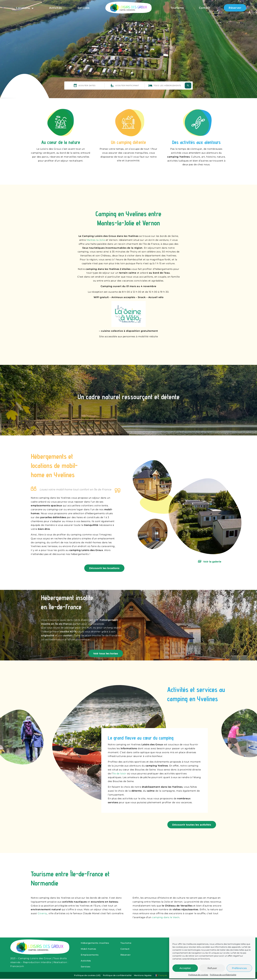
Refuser (212, 968)
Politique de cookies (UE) (89, 977)
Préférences (239, 968)
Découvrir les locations (104, 568)
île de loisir (120, 774)
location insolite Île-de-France (99, 635)
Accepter (185, 968)
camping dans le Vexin (166, 917)
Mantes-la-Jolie (96, 240)
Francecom (17, 967)
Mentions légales (144, 977)
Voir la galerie (210, 561)
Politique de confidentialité (223, 975)
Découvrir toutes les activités (192, 825)
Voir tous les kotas (106, 653)
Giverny (42, 913)
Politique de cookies (198, 975)
